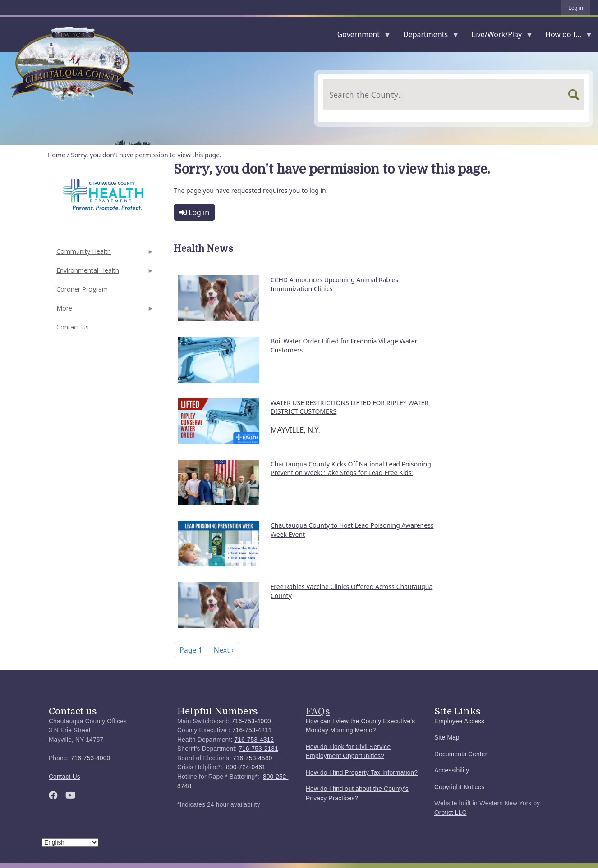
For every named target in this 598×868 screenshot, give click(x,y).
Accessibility (452, 770)
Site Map (447, 738)
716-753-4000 (91, 758)
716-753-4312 (254, 740)
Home (56, 155)
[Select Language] (70, 843)
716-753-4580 (253, 758)
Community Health (104, 254)
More (104, 311)
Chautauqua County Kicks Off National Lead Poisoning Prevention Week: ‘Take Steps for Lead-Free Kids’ (351, 468)
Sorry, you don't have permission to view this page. (146, 155)
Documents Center (461, 754)
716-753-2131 (258, 749)
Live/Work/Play (498, 36)
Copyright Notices (460, 787)
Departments (427, 36)
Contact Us (73, 327)
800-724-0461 (246, 767)
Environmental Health (104, 273)
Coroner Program (82, 289)
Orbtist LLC (451, 813)
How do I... (565, 36)
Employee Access (459, 721)
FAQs (318, 711)
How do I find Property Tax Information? (362, 773)
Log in (576, 8)
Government (360, 36)
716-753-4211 (252, 730)
